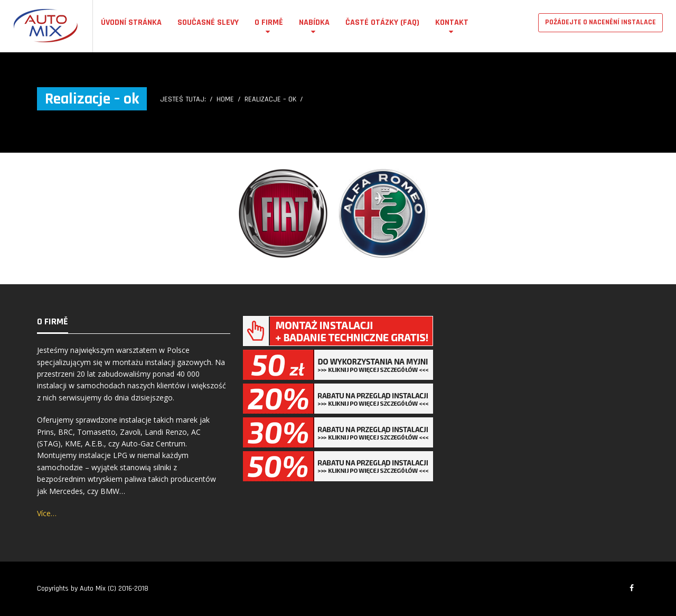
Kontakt (452, 22)
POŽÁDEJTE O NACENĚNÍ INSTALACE (600, 22)
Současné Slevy (208, 22)
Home (225, 99)
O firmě (269, 22)
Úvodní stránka (131, 22)
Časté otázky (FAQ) (382, 22)
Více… (47, 513)
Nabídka (314, 22)
